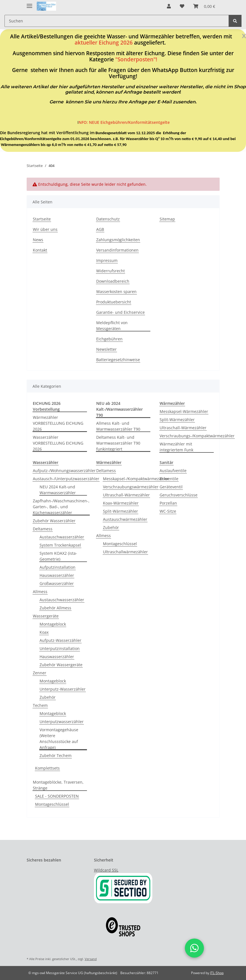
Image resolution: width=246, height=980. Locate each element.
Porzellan (168, 503)
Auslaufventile (173, 471)
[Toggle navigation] (29, 4)
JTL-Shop (217, 973)
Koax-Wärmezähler (121, 503)
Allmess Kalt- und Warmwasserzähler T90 (118, 426)
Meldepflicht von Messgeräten (112, 326)
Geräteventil (171, 487)
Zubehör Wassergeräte (61, 665)
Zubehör (48, 697)
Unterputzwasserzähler (62, 722)
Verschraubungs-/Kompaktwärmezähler (197, 436)
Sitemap (167, 219)
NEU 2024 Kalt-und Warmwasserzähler (58, 490)
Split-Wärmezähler (177, 420)
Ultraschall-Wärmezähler (183, 428)
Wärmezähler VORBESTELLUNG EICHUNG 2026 (58, 423)
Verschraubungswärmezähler (131, 487)
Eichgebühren (109, 339)
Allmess (40, 592)
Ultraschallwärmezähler (125, 552)
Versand (91, 959)
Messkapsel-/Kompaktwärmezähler (136, 479)
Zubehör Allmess (55, 608)
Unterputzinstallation (60, 648)
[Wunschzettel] (182, 6)
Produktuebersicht (114, 302)
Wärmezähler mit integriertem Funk (176, 447)
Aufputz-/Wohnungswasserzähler (64, 471)
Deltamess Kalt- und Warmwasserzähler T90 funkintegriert (118, 443)
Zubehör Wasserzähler (54, 521)
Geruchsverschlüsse (179, 495)
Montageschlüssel (120, 544)
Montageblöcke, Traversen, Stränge (58, 785)
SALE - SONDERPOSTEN (57, 796)
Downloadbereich (113, 281)
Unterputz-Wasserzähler (63, 689)
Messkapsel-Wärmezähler (184, 411)
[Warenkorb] (204, 6)
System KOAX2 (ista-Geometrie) (58, 556)
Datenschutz (108, 219)
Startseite (42, 219)
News (38, 240)
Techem (40, 705)
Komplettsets (47, 768)
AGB (100, 229)
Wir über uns (45, 229)
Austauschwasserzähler (62, 537)
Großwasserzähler (57, 583)
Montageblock (53, 624)
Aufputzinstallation (58, 567)
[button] (169, 6)
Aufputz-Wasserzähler (60, 640)
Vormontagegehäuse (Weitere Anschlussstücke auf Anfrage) (59, 739)
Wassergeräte (46, 616)
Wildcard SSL (106, 870)
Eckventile (169, 479)
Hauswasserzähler (57, 575)
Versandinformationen (117, 250)
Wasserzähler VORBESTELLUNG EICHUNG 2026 (58, 443)
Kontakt (40, 250)
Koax (44, 632)
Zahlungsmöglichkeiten (118, 240)
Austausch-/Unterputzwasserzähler (66, 479)
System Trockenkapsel (60, 545)
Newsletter (106, 349)
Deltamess (43, 529)
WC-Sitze (168, 511)
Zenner (40, 673)
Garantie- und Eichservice (120, 312)
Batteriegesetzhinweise (118, 360)
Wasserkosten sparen (116, 292)
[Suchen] (117, 21)
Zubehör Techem (56, 755)
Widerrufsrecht (111, 271)
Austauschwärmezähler (125, 519)
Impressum (107, 260)
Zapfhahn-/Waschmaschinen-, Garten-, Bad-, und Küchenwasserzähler (61, 507)
